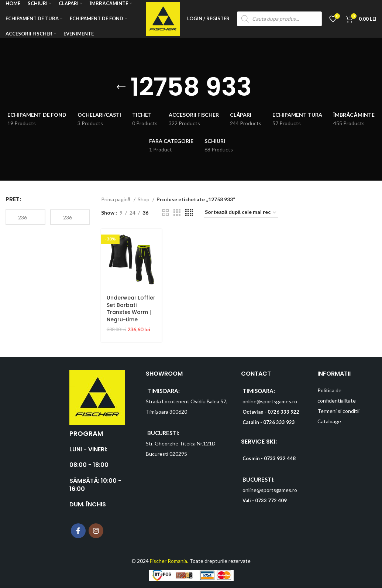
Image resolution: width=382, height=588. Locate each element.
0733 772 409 (271, 500)
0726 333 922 (283, 411)
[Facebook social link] (78, 530)
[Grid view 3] (177, 213)
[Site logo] (162, 19)
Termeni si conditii (338, 411)
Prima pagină (116, 199)
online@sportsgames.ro (270, 401)
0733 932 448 (280, 458)
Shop (144, 199)
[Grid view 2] (166, 213)
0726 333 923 (279, 422)
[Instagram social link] (96, 530)
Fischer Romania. (169, 560)
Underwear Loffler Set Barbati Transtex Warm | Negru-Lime (131, 308)
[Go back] (121, 87)
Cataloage (329, 421)
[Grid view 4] (189, 213)
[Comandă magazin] (241, 213)
